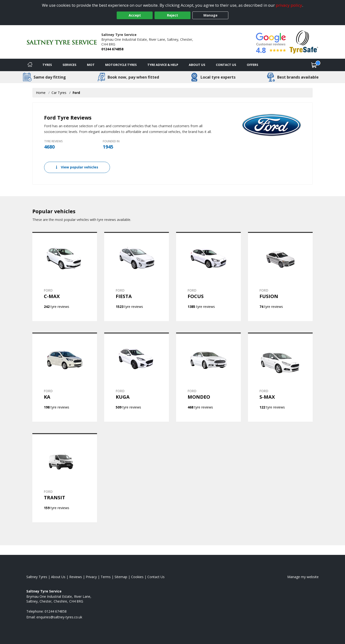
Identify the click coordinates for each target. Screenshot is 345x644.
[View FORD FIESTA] (137, 276)
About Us (197, 65)
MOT (91, 65)
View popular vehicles (77, 167)
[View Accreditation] (304, 42)
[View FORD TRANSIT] (65, 478)
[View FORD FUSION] (280, 276)
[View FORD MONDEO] (208, 377)
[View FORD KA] (65, 377)
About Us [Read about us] (58, 577)
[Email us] (59, 617)
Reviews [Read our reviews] (76, 577)
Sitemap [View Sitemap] (121, 577)
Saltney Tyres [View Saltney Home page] (37, 577)
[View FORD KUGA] (137, 377)
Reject (172, 15)
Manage (210, 15)
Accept (135, 15)
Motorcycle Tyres (121, 65)
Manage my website (303, 577)
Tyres (47, 65)
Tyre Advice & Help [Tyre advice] (163, 65)
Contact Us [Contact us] (226, 65)
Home (41, 93)
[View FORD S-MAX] (280, 377)
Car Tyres (59, 93)
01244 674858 (112, 49)
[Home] (30, 65)
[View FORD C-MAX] (65, 276)
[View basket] (314, 65)
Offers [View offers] (253, 65)
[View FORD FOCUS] (208, 276)
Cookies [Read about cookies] (137, 577)
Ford (76, 93)
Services (69, 65)
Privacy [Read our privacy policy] (91, 577)
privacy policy (289, 5)
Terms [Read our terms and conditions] (106, 577)
